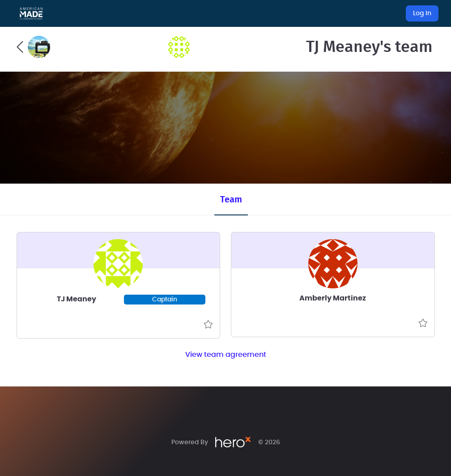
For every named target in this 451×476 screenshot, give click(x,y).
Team (231, 200)
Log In (422, 13)
